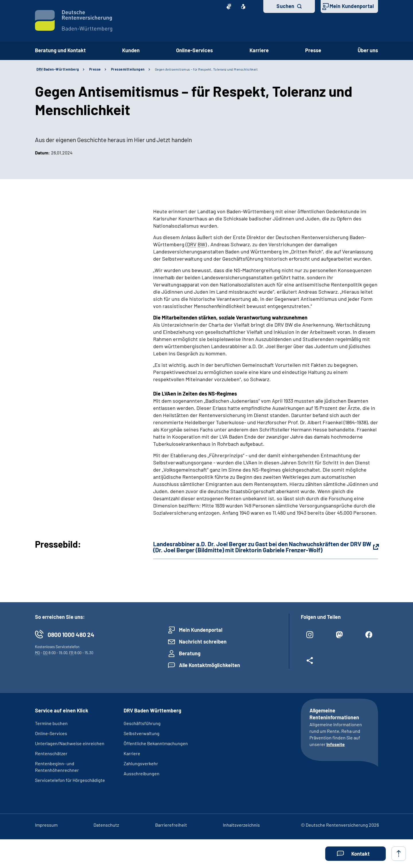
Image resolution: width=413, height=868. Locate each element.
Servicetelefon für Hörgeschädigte (70, 780)
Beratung (190, 653)
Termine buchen (51, 723)
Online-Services (194, 50)
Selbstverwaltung (142, 733)
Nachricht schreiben (203, 642)
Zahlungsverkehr (141, 763)
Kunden (131, 50)
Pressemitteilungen (128, 69)
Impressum (46, 825)
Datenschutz (106, 825)
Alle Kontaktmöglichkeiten (210, 665)
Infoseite (336, 744)
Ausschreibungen (142, 773)
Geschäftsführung (142, 723)
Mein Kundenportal (352, 6)
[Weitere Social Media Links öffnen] (310, 663)
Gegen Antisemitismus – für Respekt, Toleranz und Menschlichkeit (206, 69)
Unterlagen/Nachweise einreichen (70, 743)
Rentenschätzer (51, 753)
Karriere (259, 50)
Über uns (368, 50)
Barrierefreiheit (171, 825)
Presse (313, 50)
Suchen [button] (285, 6)
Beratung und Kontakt (60, 50)
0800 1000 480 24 (71, 634)
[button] (355, 854)
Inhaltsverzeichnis (241, 825)
